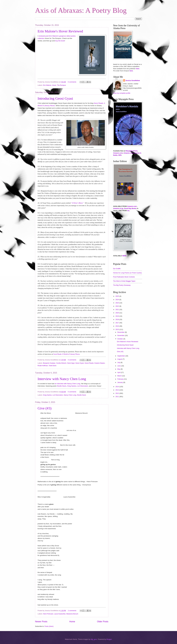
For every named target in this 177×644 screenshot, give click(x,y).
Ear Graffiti (117, 269)
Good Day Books (130, 208)
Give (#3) (45, 408)
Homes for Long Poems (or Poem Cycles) (127, 273)
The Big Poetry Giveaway (122, 285)
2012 (117, 393)
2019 (117, 316)
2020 (117, 313)
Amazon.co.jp (129, 153)
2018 (117, 319)
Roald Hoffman (43, 366)
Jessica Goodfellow (133, 80)
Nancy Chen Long (70, 395)
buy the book (60, 41)
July (119, 362)
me (128, 211)
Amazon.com (118, 153)
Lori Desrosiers (83, 386)
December (121, 332)
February (121, 379)
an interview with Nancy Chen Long (67, 384)
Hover (54, 85)
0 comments (72, 82)
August (120, 359)
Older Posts (103, 622)
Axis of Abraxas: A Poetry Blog (81, 10)
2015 (117, 329)
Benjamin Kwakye (49, 363)
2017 (117, 323)
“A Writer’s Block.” (78, 203)
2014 (117, 387)
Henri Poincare (48, 614)
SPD (120, 155)
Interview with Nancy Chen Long (62, 379)
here (138, 69)
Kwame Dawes (100, 363)
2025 (117, 296)
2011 (117, 397)
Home (72, 622)
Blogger (109, 639)
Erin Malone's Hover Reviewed (60, 31)
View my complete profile (122, 93)
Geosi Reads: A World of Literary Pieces (66, 354)
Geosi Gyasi (80, 363)
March (120, 376)
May (119, 369)
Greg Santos (72, 386)
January (120, 382)
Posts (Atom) (49, 626)
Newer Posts (41, 622)
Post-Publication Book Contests (124, 277)
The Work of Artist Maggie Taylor (124, 281)
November (121, 335)
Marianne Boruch (72, 614)
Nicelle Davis (62, 386)
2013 (117, 390)
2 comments (72, 611)
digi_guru (94, 639)
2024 (117, 300)
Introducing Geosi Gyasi (55, 98)
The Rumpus (61, 85)
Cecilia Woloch (61, 363)
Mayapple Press (132, 151)
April (119, 372)
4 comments (72, 360)
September (121, 356)
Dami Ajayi (71, 363)
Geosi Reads (89, 363)
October (120, 339)
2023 (117, 303)
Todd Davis (53, 366)
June (119, 366)
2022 (117, 306)
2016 (117, 326)
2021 (117, 310)
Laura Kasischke (60, 614)
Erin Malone (47, 85)
